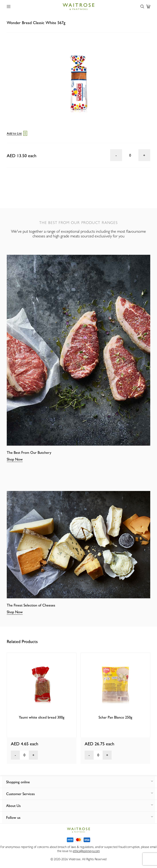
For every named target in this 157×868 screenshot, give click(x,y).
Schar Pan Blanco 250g (115, 717)
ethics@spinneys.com (86, 851)
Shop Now (15, 459)
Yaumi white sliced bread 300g (42, 717)
